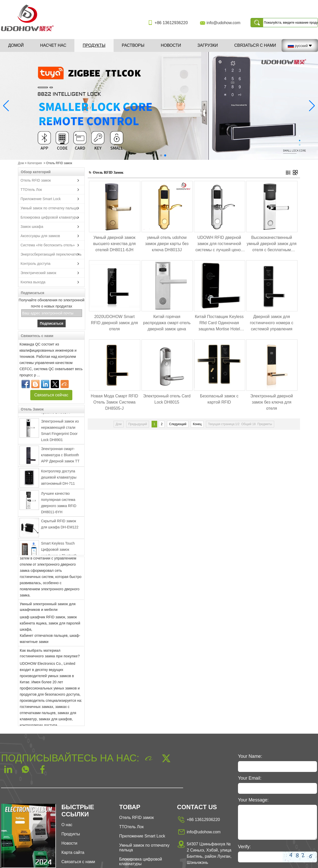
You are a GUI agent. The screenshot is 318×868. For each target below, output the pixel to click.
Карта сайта (73, 852)
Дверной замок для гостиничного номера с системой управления (271, 323)
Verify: (244, 847)
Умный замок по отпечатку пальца (49, 208)
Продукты (94, 45)
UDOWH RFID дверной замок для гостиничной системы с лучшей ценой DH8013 (219, 244)
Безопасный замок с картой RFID (219, 399)
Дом (21, 163)
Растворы (133, 45)
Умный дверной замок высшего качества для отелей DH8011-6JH (114, 244)
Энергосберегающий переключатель (51, 254)
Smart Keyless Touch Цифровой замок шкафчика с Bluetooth (59, 551)
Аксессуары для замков (40, 236)
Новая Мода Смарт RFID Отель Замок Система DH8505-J (115, 402)
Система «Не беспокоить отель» (48, 245)
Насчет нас (53, 45)
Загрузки (208, 45)
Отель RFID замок (36, 180)
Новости (171, 45)
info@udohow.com (223, 23)
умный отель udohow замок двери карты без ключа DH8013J (167, 244)
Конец (197, 424)
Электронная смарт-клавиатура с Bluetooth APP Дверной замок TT (60, 456)
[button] (153, 155)
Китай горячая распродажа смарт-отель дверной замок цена (167, 323)
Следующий (178, 424)
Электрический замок (38, 273)
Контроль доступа (36, 264)
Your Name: (250, 756)
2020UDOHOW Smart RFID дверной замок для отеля (115, 323)
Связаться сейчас (51, 395)
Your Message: (253, 800)
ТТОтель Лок (31, 190)
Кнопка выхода (33, 282)
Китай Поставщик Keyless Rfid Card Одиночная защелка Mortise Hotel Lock (219, 323)
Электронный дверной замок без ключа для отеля (272, 402)
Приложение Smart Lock (41, 199)
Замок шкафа (32, 227)
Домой (16, 45)
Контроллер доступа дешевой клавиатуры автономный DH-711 (59, 479)
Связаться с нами (255, 45)
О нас (67, 825)
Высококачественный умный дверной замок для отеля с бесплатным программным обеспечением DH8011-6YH (272, 244)
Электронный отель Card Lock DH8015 (167, 399)
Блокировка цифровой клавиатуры (49, 217)
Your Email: (250, 778)
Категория (35, 163)
